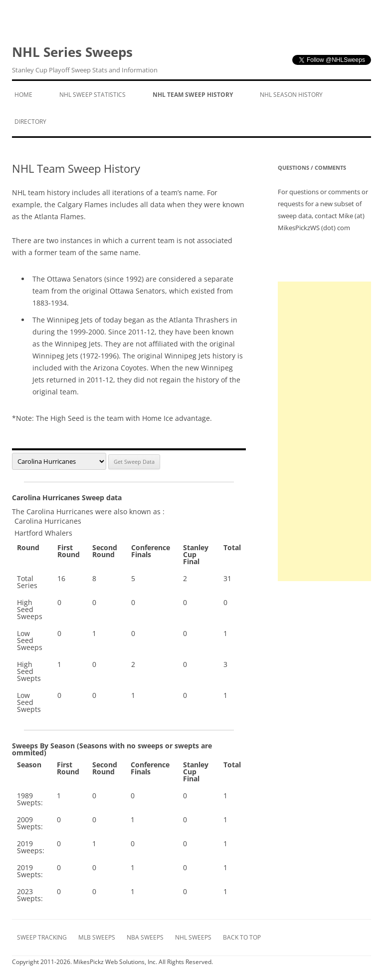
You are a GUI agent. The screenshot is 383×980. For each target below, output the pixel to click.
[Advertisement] (325, 431)
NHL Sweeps (193, 937)
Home (23, 95)
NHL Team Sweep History (193, 95)
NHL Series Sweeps (85, 59)
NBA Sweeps (145, 937)
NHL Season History (291, 95)
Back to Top (242, 937)
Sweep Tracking (42, 937)
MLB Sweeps (97, 937)
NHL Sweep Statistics (93, 95)
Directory (30, 122)
